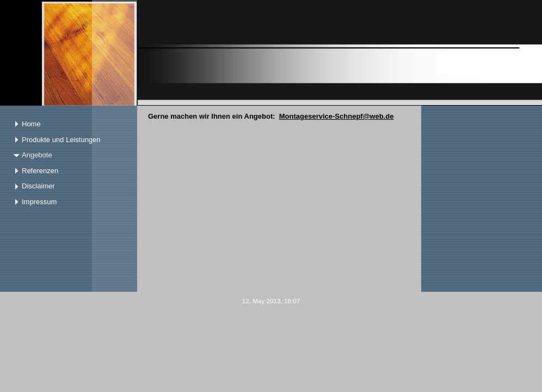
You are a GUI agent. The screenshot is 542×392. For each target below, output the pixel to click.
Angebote (37, 155)
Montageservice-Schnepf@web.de (337, 116)
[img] (271, 53)
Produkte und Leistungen (61, 140)
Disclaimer (38, 186)
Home (31, 124)
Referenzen (40, 171)
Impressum (39, 202)
